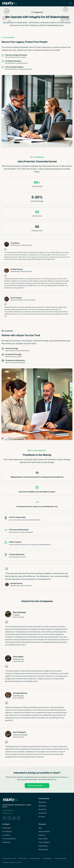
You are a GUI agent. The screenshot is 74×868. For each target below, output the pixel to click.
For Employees (7, 832)
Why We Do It (43, 810)
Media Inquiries (43, 849)
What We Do (42, 806)
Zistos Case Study (44, 832)
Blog (40, 828)
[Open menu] (70, 3)
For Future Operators (9, 839)
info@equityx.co (7, 813)
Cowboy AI (42, 835)
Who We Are (42, 802)
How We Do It (43, 813)
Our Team (42, 817)
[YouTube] (19, 818)
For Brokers (6, 835)
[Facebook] (14, 818)
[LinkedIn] (4, 818)
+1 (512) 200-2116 (8, 811)
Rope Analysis (43, 839)
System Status (43, 846)
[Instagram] (9, 818)
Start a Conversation (37, 785)
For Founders (7, 828)
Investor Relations (44, 842)
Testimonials (6, 842)
